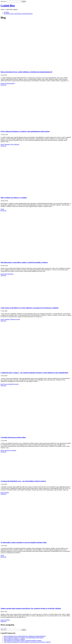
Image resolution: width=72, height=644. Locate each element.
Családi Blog (8, 5)
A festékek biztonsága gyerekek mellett (13, 437)
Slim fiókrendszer (9, 274)
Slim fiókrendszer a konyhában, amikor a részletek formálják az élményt (24, 262)
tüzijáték (7, 493)
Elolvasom (3, 85)
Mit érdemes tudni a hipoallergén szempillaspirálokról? (18, 14)
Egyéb (2, 83)
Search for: (4, 1)
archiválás (7, 620)
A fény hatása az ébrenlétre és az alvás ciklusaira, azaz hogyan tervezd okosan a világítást (30, 308)
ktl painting (13, 450)
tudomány (7, 144)
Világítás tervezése (15, 319)
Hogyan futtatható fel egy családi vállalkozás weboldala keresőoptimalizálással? (26, 72)
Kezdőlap (6, 12)
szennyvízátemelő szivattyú (11, 384)
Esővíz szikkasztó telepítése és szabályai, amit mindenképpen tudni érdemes (25, 131)
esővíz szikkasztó (15, 144)
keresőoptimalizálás (9, 83)
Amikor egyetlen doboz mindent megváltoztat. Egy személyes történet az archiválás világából (31, 608)
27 (5, 628)
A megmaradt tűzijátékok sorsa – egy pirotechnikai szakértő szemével (23, 481)
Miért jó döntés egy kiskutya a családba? (14, 198)
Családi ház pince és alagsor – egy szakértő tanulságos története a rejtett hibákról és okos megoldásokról (34, 373)
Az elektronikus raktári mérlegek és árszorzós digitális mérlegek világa (24, 542)
